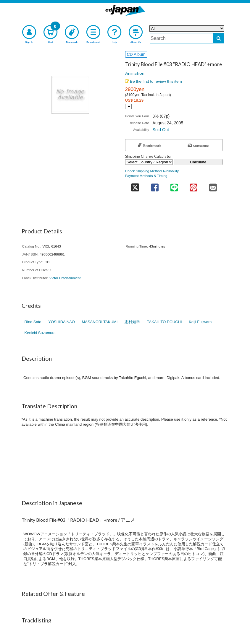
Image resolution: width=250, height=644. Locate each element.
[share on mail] (213, 186)
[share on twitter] (135, 186)
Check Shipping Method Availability (152, 171)
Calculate (198, 162)
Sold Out (161, 130)
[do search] (218, 38)
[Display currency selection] (128, 106)
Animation (135, 73)
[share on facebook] (155, 186)
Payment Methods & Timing (146, 176)
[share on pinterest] (193, 186)
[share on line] (174, 186)
